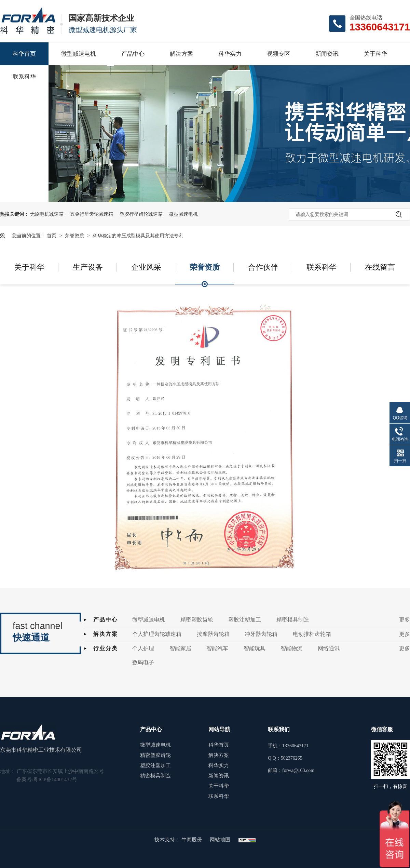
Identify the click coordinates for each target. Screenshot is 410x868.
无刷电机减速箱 (47, 214)
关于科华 (375, 54)
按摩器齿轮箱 (213, 634)
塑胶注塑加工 (245, 620)
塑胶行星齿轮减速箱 (141, 214)
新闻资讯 (327, 54)
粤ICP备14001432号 (55, 779)
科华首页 (24, 54)
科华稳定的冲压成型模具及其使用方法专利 (138, 236)
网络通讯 (329, 648)
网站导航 (219, 729)
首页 (52, 236)
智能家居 (180, 648)
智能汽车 (217, 648)
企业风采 (146, 267)
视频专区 (278, 54)
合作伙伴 (263, 267)
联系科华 (24, 77)
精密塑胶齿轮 (197, 620)
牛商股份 (192, 840)
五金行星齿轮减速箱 (92, 214)
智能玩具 (255, 648)
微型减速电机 (79, 54)
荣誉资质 (75, 236)
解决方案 (181, 54)
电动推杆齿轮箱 (312, 634)
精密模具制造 (293, 620)
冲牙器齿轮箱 (261, 634)
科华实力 (230, 54)
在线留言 (380, 267)
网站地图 (220, 840)
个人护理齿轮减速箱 (157, 634)
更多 (405, 620)
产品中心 (133, 54)
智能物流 (291, 648)
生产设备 (88, 267)
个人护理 (143, 648)
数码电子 (143, 662)
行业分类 (106, 648)
